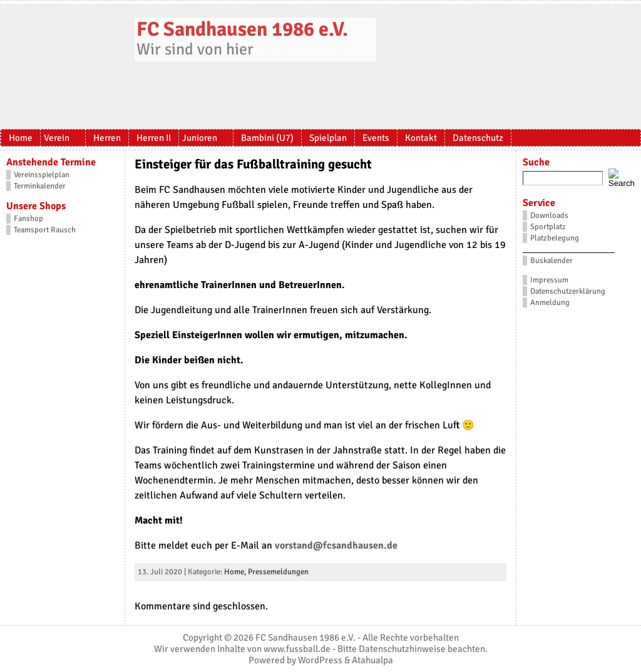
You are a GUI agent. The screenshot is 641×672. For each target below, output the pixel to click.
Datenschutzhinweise (402, 649)
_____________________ (569, 249)
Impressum (549, 280)
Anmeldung (550, 302)
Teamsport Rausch (45, 230)
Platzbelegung (555, 238)
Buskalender (551, 261)
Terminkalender (40, 186)
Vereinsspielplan (42, 175)
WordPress (320, 660)
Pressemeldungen (278, 572)
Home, (236, 572)
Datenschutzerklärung (568, 291)
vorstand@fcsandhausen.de (336, 545)
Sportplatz (548, 227)
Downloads (549, 215)
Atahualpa (372, 660)
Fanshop (28, 219)
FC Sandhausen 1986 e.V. (242, 29)
